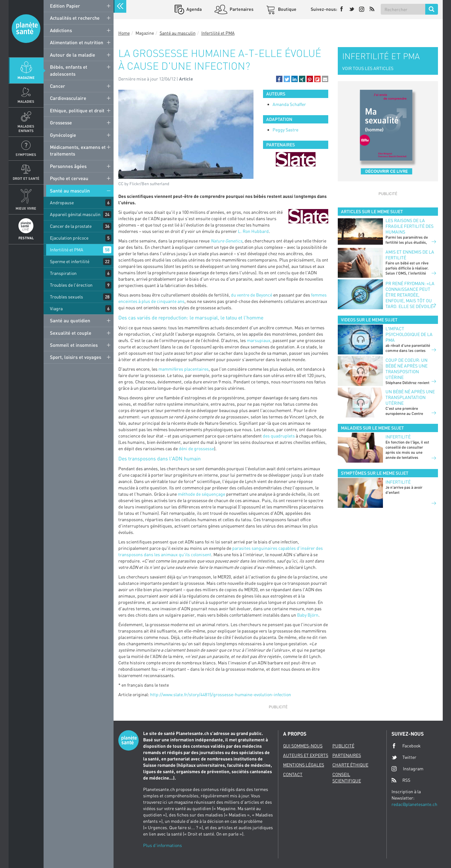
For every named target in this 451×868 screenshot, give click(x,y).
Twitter (404, 757)
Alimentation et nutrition (77, 42)
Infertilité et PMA (67, 250)
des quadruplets (279, 436)
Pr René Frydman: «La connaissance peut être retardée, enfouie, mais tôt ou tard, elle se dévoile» (410, 295)
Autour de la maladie (73, 55)
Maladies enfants (26, 128)
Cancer (58, 86)
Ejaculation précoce (69, 238)
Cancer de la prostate (71, 226)
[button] (279, 79)
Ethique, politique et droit (77, 110)
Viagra (56, 308)
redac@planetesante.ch (414, 804)
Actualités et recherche (75, 18)
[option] (296, 159)
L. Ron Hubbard (253, 231)
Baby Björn (308, 615)
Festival (26, 238)
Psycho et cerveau (69, 178)
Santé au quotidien (70, 320)
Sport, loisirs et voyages (76, 357)
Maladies (26, 101)
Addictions (61, 30)
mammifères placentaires (184, 369)
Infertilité (398, 437)
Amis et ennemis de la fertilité (410, 255)
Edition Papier (65, 6)
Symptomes (26, 154)
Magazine (26, 77)
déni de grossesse (196, 448)
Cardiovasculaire (68, 98)
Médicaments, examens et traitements (78, 150)
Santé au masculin (70, 191)
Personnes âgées (68, 166)
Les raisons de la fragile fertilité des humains (409, 226)
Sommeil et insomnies (74, 345)
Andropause (62, 203)
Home (124, 33)
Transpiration (63, 273)
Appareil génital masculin (75, 214)
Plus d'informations (163, 845)
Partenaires (241, 9)
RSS (401, 780)
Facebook (406, 746)
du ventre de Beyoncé (252, 295)
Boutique (287, 9)
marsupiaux (259, 340)
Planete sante (26, 29)
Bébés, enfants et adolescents (69, 70)
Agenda (194, 9)
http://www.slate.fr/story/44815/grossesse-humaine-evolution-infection (221, 694)
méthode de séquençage (201, 494)
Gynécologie (63, 135)
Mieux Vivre (26, 208)
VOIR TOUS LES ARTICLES (368, 68)
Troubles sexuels (66, 297)
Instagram (407, 769)
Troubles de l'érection (71, 285)
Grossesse (61, 122)
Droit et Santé (26, 178)
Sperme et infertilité (70, 261)
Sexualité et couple (71, 333)
